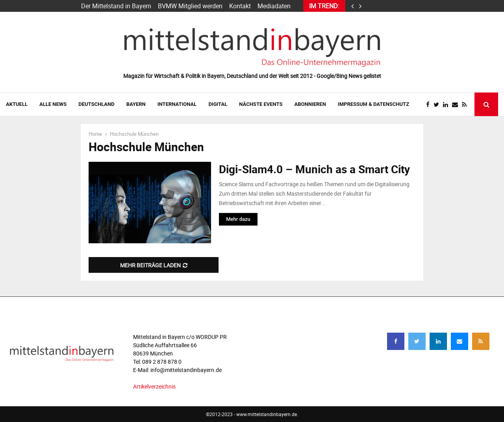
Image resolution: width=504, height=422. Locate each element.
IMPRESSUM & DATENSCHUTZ (373, 104)
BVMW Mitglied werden (190, 6)
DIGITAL (218, 104)
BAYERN (136, 104)
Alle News (53, 104)
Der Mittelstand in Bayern (116, 6)
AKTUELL (17, 104)
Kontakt (240, 6)
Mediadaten (274, 6)
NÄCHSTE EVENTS (261, 104)
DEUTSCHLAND (96, 104)
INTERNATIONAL (177, 104)
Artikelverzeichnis (154, 386)
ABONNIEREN (310, 104)
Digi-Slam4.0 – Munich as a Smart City (314, 169)
